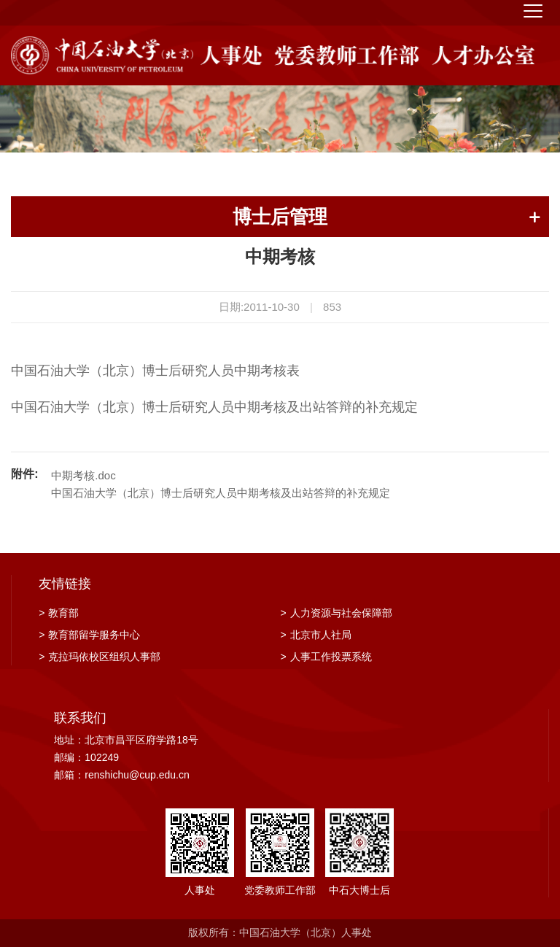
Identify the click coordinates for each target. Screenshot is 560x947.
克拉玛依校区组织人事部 (100, 657)
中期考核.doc (83, 475)
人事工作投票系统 (326, 657)
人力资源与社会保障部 (337, 613)
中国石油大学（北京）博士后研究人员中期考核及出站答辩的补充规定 (221, 493)
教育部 (59, 613)
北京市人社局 (316, 635)
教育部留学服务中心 (89, 635)
